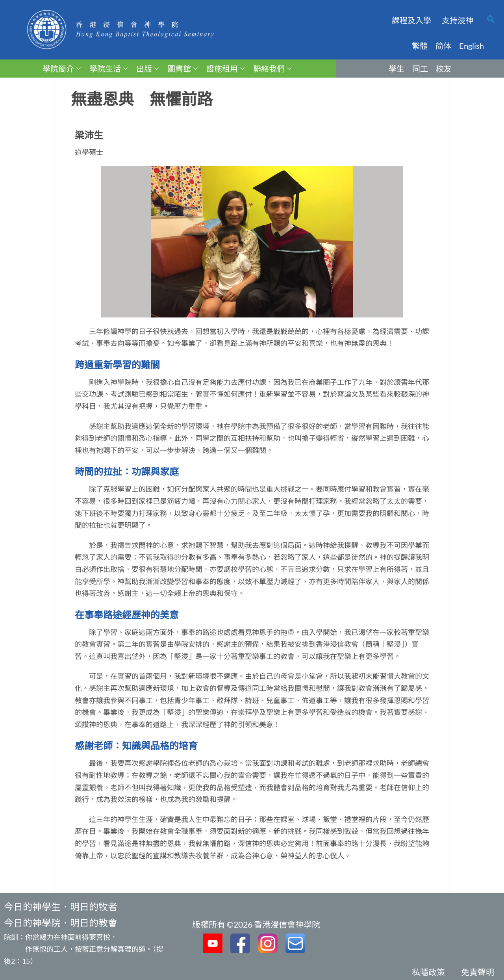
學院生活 (108, 69)
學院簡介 (62, 69)
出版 (147, 69)
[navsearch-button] (491, 20)
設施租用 (225, 69)
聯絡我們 (272, 69)
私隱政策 (428, 972)
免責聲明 (478, 972)
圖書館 (183, 69)
